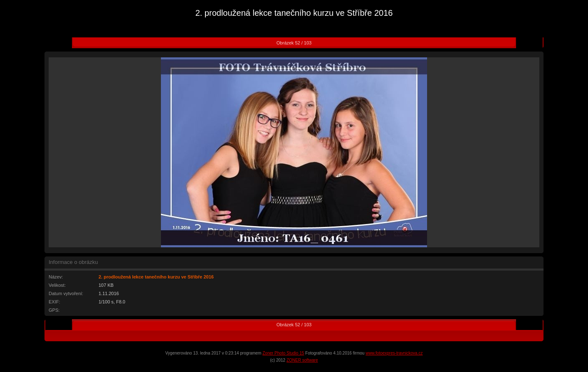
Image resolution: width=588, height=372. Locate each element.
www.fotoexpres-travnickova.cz (394, 353)
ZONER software (302, 360)
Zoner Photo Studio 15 (283, 353)
